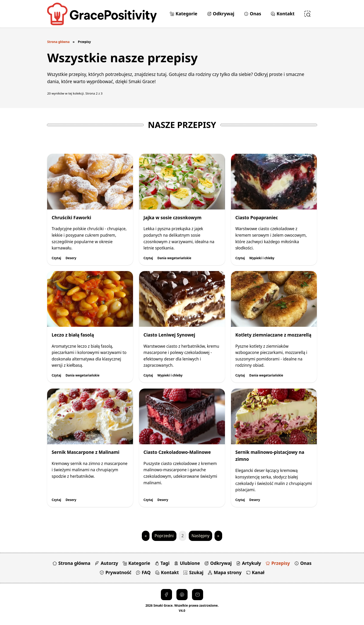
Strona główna (58, 42)
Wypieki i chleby (262, 258)
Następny (200, 536)
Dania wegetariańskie (174, 258)
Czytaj (56, 258)
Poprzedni (164, 536)
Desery (71, 258)
